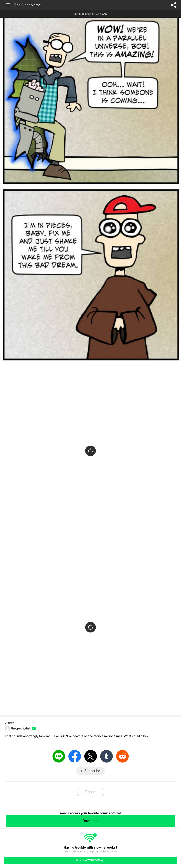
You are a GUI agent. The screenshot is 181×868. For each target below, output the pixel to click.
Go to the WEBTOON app (90, 860)
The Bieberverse (27, 5)
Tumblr (106, 756)
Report (90, 792)
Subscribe (92, 771)
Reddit (122, 756)
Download (90, 821)
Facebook (75, 756)
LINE (59, 756)
